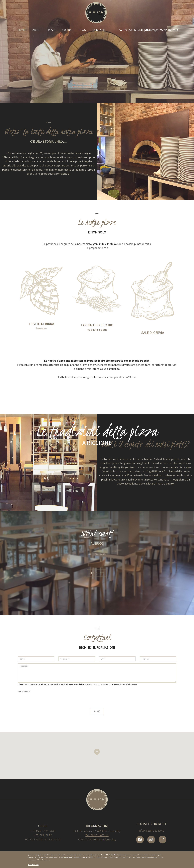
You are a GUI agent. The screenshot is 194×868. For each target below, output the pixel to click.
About (37, 30)
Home (22, 30)
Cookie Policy (108, 839)
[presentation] (40, 699)
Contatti (99, 30)
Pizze (52, 30)
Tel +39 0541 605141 (97, 835)
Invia (97, 711)
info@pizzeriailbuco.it (151, 831)
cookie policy (68, 857)
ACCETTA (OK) (34, 865)
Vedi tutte (97, 573)
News (82, 30)
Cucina (67, 30)
